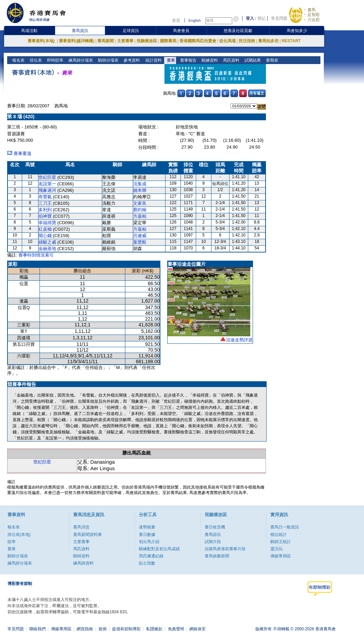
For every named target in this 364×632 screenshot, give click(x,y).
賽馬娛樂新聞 (217, 556)
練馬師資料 (83, 563)
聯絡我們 (37, 629)
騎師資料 (81, 556)
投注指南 (247, 41)
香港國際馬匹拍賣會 (198, 41)
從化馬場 (227, 41)
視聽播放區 (147, 41)
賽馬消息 (81, 527)
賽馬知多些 (268, 41)
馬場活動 (29, 31)
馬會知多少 (297, 31)
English (194, 20)
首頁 (176, 20)
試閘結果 (252, 60)
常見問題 (279, 18)
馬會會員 (181, 31)
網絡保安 (197, 629)
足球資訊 (131, 31)
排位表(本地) (19, 535)
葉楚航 (140, 242)
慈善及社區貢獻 (238, 31)
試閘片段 (213, 542)
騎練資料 (209, 60)
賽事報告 (187, 60)
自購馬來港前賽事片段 (225, 549)
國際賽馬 (168, 41)
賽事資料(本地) (42, 41)
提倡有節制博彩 (126, 629)
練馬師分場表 (80, 60)
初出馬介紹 (149, 542)
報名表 (18, 60)
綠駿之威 (47, 242)
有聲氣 (45, 197)
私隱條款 (154, 629)
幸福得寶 (47, 223)
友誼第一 (47, 184)
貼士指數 (147, 563)
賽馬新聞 (106, 41)
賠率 (12, 542)
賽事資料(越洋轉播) (77, 41)
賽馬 (312, 10)
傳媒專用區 (281, 556)
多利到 (45, 210)
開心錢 (45, 236)
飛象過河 (47, 190)
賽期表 (271, 60)
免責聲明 (176, 629)
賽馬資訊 (80, 31)
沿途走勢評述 (239, 340)
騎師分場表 (108, 60)
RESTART (291, 41)
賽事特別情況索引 (36, 255)
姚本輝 (140, 190)
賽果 (170, 60)
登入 (250, 18)
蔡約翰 (140, 210)
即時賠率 (55, 60)
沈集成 (140, 184)
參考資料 (131, 60)
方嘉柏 (140, 216)
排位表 (35, 60)
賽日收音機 (215, 527)
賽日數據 (147, 535)
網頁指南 (85, 629)
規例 (102, 629)
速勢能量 (147, 527)
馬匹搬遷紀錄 (151, 556)
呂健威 (140, 236)
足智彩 (314, 15)
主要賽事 (125, 41)
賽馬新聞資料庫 (88, 535)
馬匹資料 (230, 60)
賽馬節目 (213, 535)
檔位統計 (279, 535)
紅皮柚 (45, 229)
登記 (262, 18)
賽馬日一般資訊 (285, 527)
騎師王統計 (281, 542)
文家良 (140, 203)
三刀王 (45, 203)
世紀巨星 (47, 177)
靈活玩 (276, 549)
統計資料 (153, 60)
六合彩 (314, 20)
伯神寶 (45, 216)
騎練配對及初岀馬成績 (159, 549)
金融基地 (47, 249)
